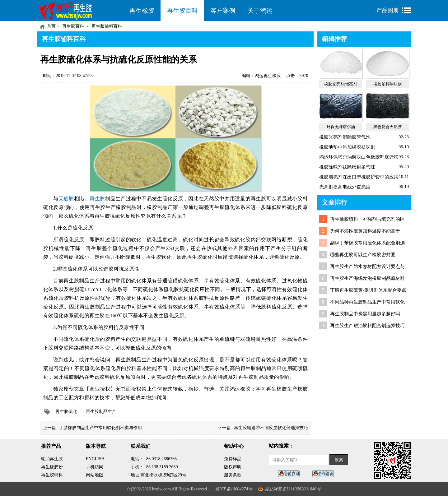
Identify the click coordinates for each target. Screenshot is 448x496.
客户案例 (223, 11)
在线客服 (291, 474)
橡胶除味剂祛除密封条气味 (347, 167)
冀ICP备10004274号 (234, 489)
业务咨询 (325, 474)
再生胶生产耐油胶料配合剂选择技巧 (367, 326)
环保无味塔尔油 (341, 127)
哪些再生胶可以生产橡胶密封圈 (363, 255)
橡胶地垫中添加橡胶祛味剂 (347, 147)
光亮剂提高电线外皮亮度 (345, 187)
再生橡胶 (142, 11)
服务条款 (233, 475)
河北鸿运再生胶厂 (80, 11)
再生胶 (97, 199)
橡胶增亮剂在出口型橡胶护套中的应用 (359, 177)
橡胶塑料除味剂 (387, 84)
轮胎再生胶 (52, 459)
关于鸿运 (260, 11)
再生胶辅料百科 (107, 26)
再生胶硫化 (66, 412)
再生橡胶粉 (52, 467)
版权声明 (233, 467)
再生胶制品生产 (101, 412)
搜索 (339, 460)
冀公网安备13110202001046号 (293, 489)
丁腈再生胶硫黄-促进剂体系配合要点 (368, 290)
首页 (51, 26)
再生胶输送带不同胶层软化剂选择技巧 (271, 428)
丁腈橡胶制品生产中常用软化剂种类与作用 (100, 428)
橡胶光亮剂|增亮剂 (341, 84)
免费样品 (233, 459)
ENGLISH (95, 459)
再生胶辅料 (52, 475)
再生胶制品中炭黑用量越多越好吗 (365, 314)
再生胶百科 (182, 11)
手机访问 (95, 467)
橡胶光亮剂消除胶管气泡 (345, 137)
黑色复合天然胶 (387, 127)
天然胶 (66, 199)
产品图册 (388, 10)
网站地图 (95, 475)
